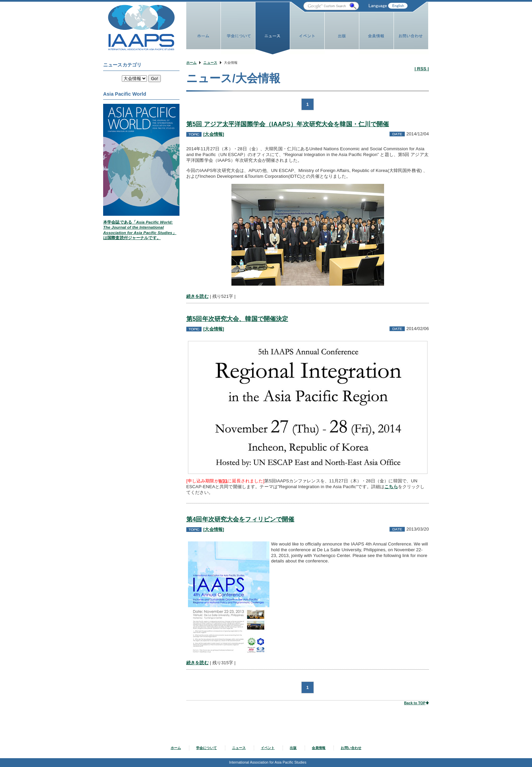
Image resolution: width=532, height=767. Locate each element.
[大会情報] (214, 134)
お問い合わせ (351, 748)
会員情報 (319, 748)
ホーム (191, 63)
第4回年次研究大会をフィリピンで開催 (240, 519)
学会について (206, 748)
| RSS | (422, 69)
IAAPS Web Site (141, 28)
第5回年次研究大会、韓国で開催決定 (237, 319)
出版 (293, 748)
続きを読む (197, 296)
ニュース (210, 63)
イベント (268, 748)
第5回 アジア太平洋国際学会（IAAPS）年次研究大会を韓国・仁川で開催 (288, 124)
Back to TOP (415, 703)
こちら (391, 487)
